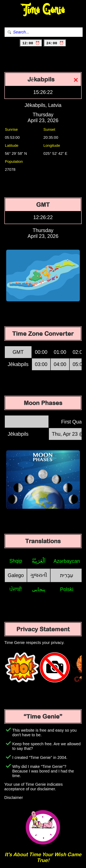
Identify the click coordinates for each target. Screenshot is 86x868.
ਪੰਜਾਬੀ (16, 589)
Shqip (16, 561)
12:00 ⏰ (31, 43)
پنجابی (39, 589)
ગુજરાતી (39, 575)
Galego (16, 575)
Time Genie (43, 10)
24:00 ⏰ (55, 43)
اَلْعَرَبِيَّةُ (39, 561)
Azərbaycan (67, 561)
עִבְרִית (67, 575)
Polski (67, 589)
